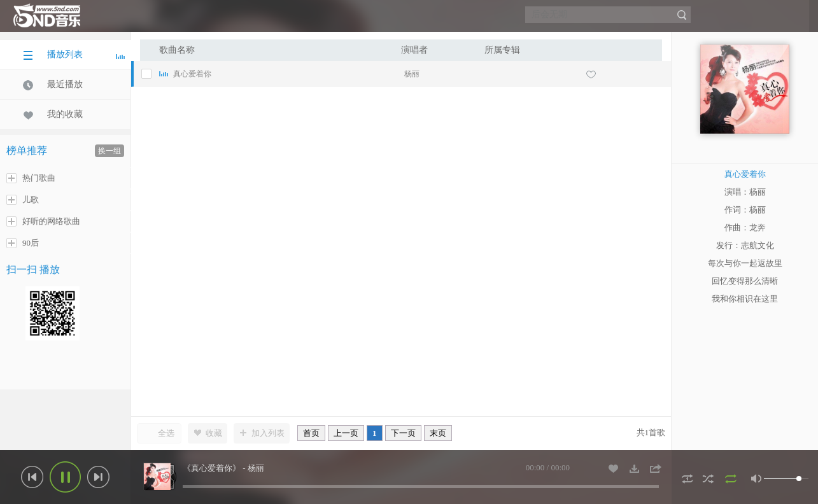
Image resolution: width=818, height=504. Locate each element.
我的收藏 (53, 115)
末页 (438, 433)
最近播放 (53, 85)
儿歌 (23, 200)
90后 (23, 243)
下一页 (403, 433)
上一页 (346, 433)
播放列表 (74, 55)
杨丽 (412, 74)
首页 (311, 433)
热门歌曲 (31, 178)
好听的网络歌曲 (43, 221)
